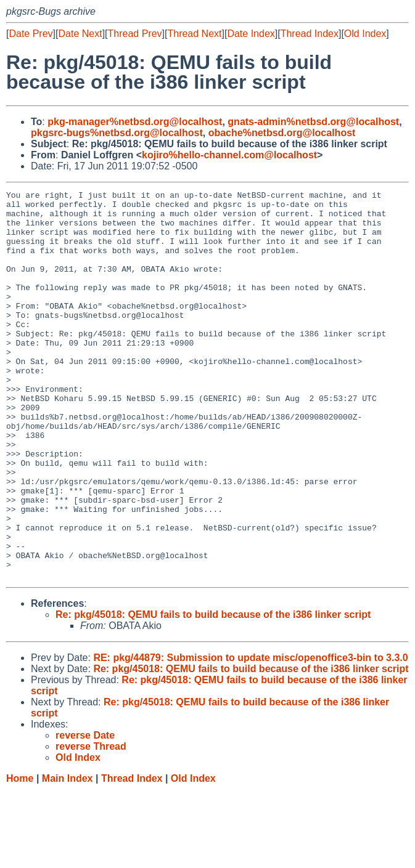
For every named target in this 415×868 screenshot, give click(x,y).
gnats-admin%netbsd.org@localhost (313, 122)
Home (20, 856)
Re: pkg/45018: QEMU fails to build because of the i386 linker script (213, 692)
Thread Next (194, 34)
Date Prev (31, 34)
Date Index (251, 34)
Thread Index (310, 34)
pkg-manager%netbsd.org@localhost (135, 122)
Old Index (365, 34)
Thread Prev (135, 34)
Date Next (80, 34)
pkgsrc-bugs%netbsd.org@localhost (117, 133)
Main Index (68, 856)
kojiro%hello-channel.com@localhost (229, 155)
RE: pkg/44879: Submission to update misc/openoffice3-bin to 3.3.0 (250, 735)
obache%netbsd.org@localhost (282, 133)
